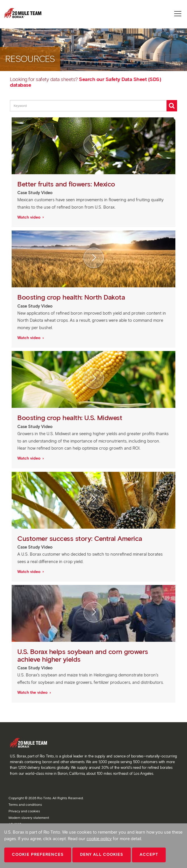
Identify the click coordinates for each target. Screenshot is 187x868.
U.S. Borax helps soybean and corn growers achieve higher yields (83, 655)
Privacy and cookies (24, 811)
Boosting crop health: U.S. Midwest (71, 418)
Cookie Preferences (38, 854)
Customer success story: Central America (81, 538)
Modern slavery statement (29, 818)
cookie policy (99, 839)
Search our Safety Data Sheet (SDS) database (85, 82)
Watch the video (33, 692)
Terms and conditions (25, 804)
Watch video (30, 217)
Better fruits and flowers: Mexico (67, 184)
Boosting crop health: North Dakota (72, 297)
